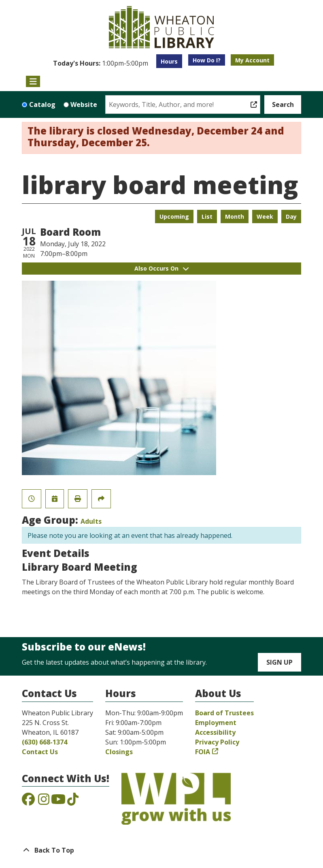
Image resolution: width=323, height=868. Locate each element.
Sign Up (279, 662)
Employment (216, 723)
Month (235, 216)
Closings (119, 752)
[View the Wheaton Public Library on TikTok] (73, 802)
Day (291, 216)
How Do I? (207, 60)
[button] (101, 63)
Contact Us (40, 752)
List (207, 216)
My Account (252, 60)
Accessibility (215, 732)
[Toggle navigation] (33, 81)
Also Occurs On (161, 268)
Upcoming (174, 216)
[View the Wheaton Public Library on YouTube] (58, 802)
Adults (91, 521)
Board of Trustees (224, 713)
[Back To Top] (161, 850)
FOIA (203, 752)
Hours (169, 61)
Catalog (42, 105)
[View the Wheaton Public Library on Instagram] (44, 802)
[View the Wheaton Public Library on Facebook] (28, 802)
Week (265, 216)
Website (84, 105)
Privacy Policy (217, 742)
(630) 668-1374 (45, 742)
